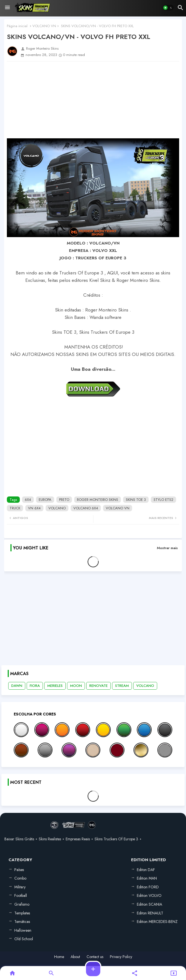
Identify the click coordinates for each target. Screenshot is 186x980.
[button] (168, 8)
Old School (24, 939)
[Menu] (7, 8)
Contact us (95, 957)
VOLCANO (57, 508)
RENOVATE (98, 686)
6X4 (28, 500)
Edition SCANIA (149, 904)
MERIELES (55, 686)
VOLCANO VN (44, 26)
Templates (22, 913)
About (75, 957)
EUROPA (45, 500)
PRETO (64, 500)
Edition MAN (147, 878)
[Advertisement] (93, 100)
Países (19, 870)
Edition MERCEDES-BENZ (157, 922)
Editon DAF (146, 870)
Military (20, 887)
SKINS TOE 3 (136, 500)
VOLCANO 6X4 (86, 508)
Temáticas (22, 922)
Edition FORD (148, 887)
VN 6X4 (34, 508)
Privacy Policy (121, 957)
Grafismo (22, 904)
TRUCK (15, 508)
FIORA (35, 686)
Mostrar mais (167, 548)
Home (59, 957)
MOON (76, 686)
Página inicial (17, 26)
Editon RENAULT (150, 913)
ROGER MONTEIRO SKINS (98, 500)
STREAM (122, 686)
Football (21, 895)
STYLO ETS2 (163, 500)
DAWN (17, 686)
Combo (20, 878)
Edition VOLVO (149, 895)
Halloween (23, 930)
